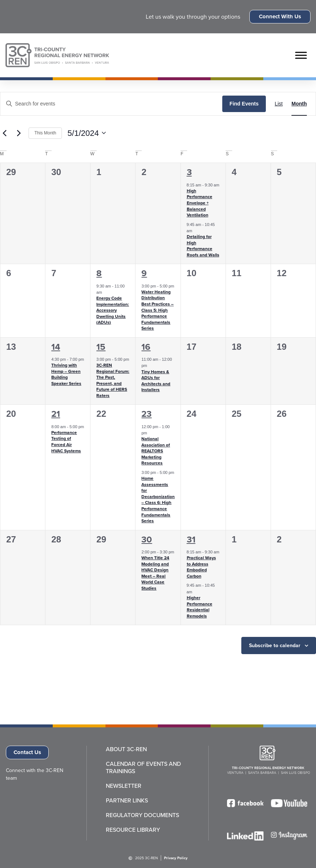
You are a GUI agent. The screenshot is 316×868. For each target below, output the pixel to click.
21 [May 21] (56, 414)
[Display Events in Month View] (299, 104)
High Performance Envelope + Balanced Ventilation (200, 203)
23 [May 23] (146, 414)
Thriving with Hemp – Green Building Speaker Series (66, 374)
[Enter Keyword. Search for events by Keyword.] (111, 104)
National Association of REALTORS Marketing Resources (156, 451)
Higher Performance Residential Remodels (200, 607)
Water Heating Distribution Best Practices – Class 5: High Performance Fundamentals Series (157, 310)
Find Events (244, 104)
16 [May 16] (146, 347)
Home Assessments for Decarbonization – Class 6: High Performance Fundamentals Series (158, 500)
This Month (45, 133)
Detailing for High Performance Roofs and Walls (203, 246)
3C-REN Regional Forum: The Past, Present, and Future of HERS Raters (113, 380)
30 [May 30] (147, 539)
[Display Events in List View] (279, 104)
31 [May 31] (191, 539)
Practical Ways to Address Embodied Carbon (201, 567)
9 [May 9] (144, 273)
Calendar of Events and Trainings (143, 768)
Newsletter (124, 786)
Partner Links (127, 801)
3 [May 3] (189, 172)
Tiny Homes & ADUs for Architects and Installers (156, 381)
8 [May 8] (99, 273)
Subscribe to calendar (275, 646)
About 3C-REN (126, 749)
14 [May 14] (56, 347)
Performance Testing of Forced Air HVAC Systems (66, 442)
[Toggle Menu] (301, 55)
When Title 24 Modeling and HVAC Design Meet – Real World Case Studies (155, 573)
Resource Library (133, 830)
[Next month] (19, 133)
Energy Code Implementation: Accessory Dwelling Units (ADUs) (113, 310)
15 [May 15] (101, 347)
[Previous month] (4, 133)
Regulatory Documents (142, 815)
